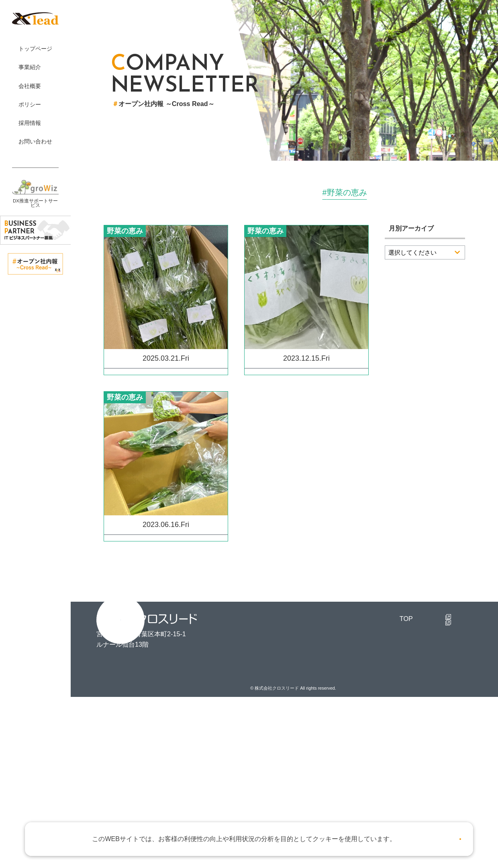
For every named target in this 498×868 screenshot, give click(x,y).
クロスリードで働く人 (458, 715)
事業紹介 (316, 702)
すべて (145, 193)
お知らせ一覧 (322, 813)
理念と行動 (319, 727)
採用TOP (432, 702)
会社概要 (316, 715)
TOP (264, 702)
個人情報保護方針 (329, 752)
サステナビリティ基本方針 (341, 776)
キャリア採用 (445, 739)
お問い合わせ (322, 801)
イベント (198, 193)
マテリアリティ (325, 789)
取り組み (310, 193)
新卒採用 (439, 727)
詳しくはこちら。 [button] (382, 836)
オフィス (254, 193)
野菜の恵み (415, 193)
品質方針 (316, 764)
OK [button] (445, 836)
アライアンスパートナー (338, 739)
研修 (358, 193)
